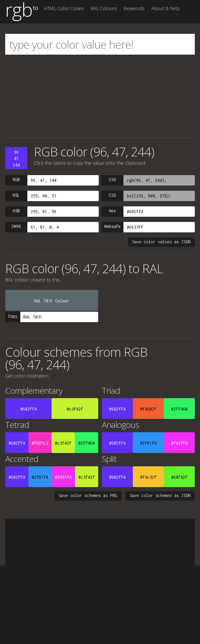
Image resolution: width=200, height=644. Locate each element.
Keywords (134, 8)
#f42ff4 (179, 443)
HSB (16, 211)
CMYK (16, 226)
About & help (165, 8)
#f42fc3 (40, 443)
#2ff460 (179, 409)
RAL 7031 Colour (52, 301)
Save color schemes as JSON (160, 495)
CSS (112, 180)
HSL (16, 195)
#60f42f (179, 477)
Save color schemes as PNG (88, 495)
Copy (13, 316)
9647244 (16, 159)
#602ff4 (29, 409)
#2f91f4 (148, 443)
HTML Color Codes (64, 8)
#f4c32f (148, 477)
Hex (112, 211)
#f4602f (148, 409)
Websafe (112, 226)
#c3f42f (75, 409)
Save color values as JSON (161, 242)
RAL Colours (104, 8)
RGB (16, 180)
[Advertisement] (100, 96)
